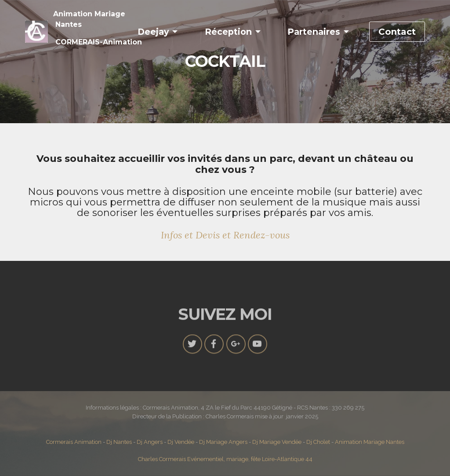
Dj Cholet (318, 442)
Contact (397, 32)
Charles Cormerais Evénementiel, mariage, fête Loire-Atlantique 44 (225, 459)
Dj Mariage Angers (224, 442)
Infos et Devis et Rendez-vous (225, 235)
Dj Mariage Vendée (278, 442)
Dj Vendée (181, 442)
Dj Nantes (119, 442)
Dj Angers (150, 442)
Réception (228, 32)
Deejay (153, 32)
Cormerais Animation (74, 442)
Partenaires (314, 32)
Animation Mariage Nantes (370, 442)
